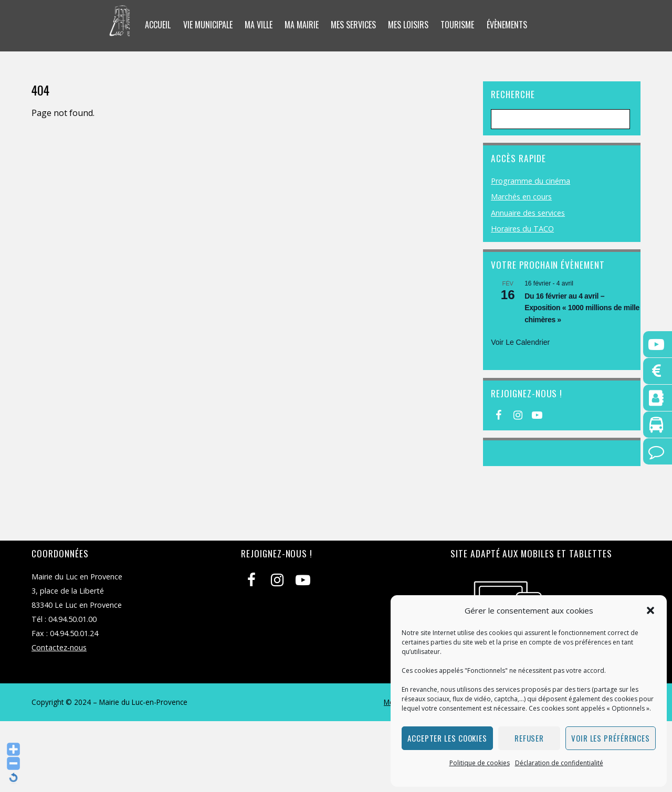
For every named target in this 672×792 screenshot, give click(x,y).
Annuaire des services (528, 213)
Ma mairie (302, 25)
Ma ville (259, 25)
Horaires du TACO (522, 229)
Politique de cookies (480, 763)
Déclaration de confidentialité (559, 763)
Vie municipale (208, 25)
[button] (650, 610)
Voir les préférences (611, 738)
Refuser (529, 738)
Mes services (353, 25)
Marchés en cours (521, 197)
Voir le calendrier (520, 342)
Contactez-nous (59, 647)
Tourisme (457, 25)
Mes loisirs (408, 25)
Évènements (507, 25)
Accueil (158, 25)
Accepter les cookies (447, 738)
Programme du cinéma (531, 181)
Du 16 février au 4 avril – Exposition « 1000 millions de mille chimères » (582, 308)
